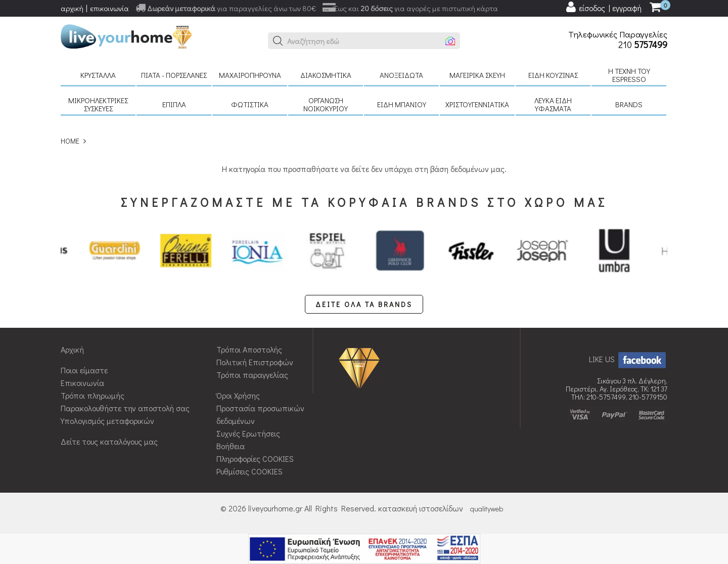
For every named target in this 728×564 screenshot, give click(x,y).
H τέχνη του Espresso (629, 75)
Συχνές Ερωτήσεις (248, 433)
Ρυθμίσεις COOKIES (249, 471)
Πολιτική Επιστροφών (255, 362)
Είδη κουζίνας (553, 75)
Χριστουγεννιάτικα (477, 104)
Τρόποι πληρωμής (93, 395)
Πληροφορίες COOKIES (255, 459)
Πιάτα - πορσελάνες (174, 75)
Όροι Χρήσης (238, 395)
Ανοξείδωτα (401, 75)
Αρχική (72, 349)
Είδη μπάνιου (402, 104)
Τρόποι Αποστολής (249, 349)
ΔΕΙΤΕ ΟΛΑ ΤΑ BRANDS (364, 304)
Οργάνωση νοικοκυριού (326, 104)
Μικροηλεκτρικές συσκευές (98, 104)
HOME (70, 141)
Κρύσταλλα (98, 75)
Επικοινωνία (82, 383)
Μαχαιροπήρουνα (250, 75)
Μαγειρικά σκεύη (477, 75)
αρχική (72, 8)
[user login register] (603, 7)
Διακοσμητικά (326, 75)
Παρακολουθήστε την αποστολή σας (125, 408)
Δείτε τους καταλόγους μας (109, 441)
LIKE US (628, 359)
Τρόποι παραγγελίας (252, 375)
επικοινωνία (109, 8)
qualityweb (487, 509)
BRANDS (629, 104)
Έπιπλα (174, 104)
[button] (278, 41)
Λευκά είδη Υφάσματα (553, 104)
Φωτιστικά (250, 104)
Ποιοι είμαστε (84, 370)
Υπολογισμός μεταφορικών (107, 421)
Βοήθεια (231, 446)
